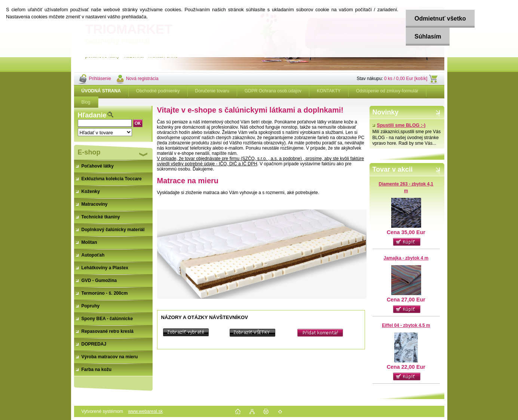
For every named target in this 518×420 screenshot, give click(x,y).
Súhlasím (426, 36)
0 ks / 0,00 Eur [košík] (406, 79)
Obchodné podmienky (158, 91)
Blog (86, 102)
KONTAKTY (329, 91)
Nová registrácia (142, 79)
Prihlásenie (100, 79)
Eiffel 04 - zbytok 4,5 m (406, 325)
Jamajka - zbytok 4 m (406, 258)
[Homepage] (101, 91)
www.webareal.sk (145, 411)
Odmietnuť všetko (439, 19)
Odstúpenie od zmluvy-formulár (387, 91)
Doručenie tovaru (212, 91)
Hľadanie (92, 115)
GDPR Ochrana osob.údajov (273, 91)
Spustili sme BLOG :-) (399, 125)
